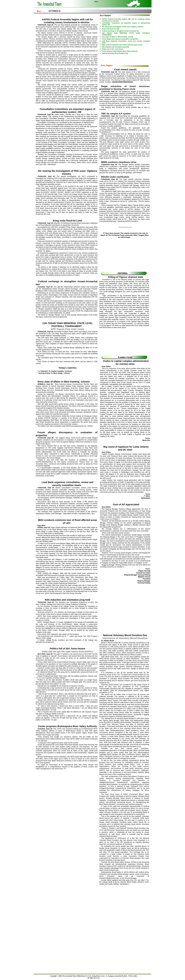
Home (96, 2)
